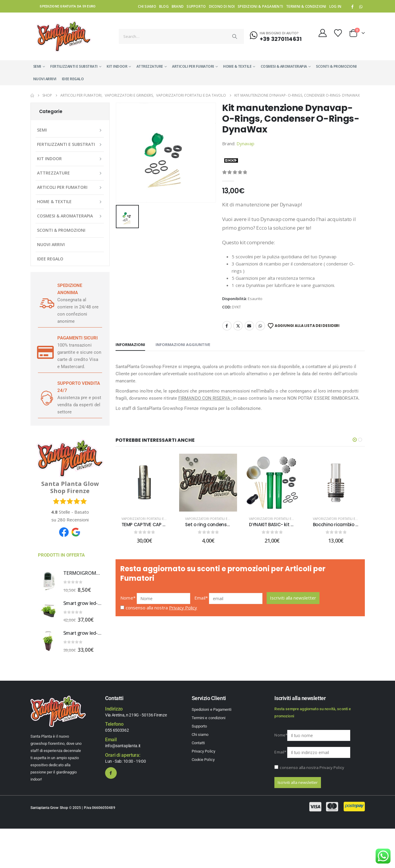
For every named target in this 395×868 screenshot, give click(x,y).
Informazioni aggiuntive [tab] (183, 345)
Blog (164, 6)
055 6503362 (117, 730)
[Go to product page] (48, 581)
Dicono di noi (222, 6)
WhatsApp (361, 7)
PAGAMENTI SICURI (77, 338)
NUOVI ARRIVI (45, 79)
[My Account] (322, 33)
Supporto (196, 6)
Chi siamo (147, 6)
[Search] (235, 36)
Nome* (128, 602)
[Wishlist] (338, 33)
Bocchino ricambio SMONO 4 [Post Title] (345, 525)
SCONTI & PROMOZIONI (336, 66)
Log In (335, 6)
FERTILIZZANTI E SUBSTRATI (74, 66)
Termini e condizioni (209, 718)
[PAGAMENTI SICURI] (45, 352)
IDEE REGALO (73, 79)
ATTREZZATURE (150, 66)
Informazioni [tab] (130, 345)
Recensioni (73, 520)
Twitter (238, 326)
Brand (178, 6)
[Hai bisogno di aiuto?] (276, 35)
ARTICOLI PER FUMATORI (193, 66)
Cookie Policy (203, 760)
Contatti (198, 743)
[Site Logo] (64, 36)
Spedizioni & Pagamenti (260, 6)
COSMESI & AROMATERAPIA (284, 66)
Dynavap (245, 143)
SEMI (37, 66)
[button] (355, 440)
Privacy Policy (183, 612)
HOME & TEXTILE (237, 66)
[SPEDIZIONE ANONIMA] (45, 303)
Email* (201, 602)
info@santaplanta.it (123, 746)
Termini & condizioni (306, 6)
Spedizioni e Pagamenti (212, 709)
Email (249, 326)
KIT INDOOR (117, 66)
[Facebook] (352, 7)
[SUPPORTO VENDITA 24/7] (45, 398)
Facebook (227, 326)
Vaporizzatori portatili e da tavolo (152, 519)
